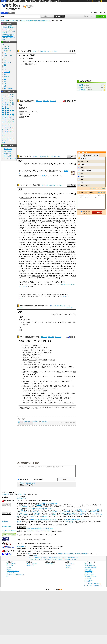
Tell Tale (27, 266)
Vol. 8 (22, 266)
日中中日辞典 (33, 1)
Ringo (55, 237)
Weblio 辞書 (97, 1)
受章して (35, 388)
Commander (55, 244)
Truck (40, 206)
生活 (5, 70)
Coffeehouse (33, 278)
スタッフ (25, 400)
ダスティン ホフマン (38, 353)
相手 (28, 384)
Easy (29, 209)
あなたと (28, 345)
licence (35, 555)
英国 (32, 372)
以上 (43, 322)
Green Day (51, 252)
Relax (73, 261)
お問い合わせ (50, 564)
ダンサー (29, 381)
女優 (27, 355)
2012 (22, 273)
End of (35, 213)
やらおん (83, 158)
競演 (43, 421)
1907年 (68, 376)
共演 (43, 176)
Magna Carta (71, 247)
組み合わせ (38, 384)
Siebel (22, 213)
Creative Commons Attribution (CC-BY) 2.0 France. (40, 528)
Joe (38, 259)
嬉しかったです (46, 350)
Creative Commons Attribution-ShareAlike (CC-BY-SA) (44, 520)
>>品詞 (60, 423)
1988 (23, 259)
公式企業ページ (70, 564)
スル (26, 62)
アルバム (35, 202)
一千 (29, 112)
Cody (61, 244)
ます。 (49, 388)
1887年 (29, 374)
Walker (54, 204)
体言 (19, 21)
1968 (58, 204)
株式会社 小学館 (21, 498)
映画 (24, 322)
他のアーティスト (50, 202)
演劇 (28, 322)
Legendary (25, 278)
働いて (37, 386)
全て (3, 44)
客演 (34, 421)
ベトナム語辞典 (89, 580)
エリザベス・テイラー (53, 367)
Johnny (69, 240)
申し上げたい (27, 388)
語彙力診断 (7, 156)
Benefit (38, 273)
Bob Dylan (70, 213)
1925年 (70, 367)
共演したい (37, 345)
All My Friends (25, 271)
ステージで (26, 364)
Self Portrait (62, 213)
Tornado (37, 237)
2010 (46, 271)
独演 (46, 421)
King (70, 266)
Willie (56, 230)
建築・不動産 (8, 63)
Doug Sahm (45, 237)
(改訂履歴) (39, 505)
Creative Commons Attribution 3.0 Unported (38, 531)
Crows (33, 259)
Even (44, 252)
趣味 (5, 74)
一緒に (30, 62)
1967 (39, 278)
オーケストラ (59, 403)
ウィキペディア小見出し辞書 (30, 185)
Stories (61, 228)
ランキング (50, 51)
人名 (5, 84)
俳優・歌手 (49, 62)
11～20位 (88, 155)
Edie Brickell (38, 261)
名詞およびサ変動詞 (27, 21)
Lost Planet (72, 244)
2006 (54, 266)
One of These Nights (48, 242)
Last (40, 264)
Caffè (59, 276)
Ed (47, 206)
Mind (23, 264)
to (71, 252)
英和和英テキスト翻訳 (28, 463)
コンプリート (84, 161)
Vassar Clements (26, 244)
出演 (50, 322)
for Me (29, 233)
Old (65, 223)
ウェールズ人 (27, 367)
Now (69, 206)
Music (23, 218)
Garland (24, 230)
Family (34, 268)
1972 (43, 221)
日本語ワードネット (22, 547)
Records (73, 223)
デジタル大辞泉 (26, 51)
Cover (52, 259)
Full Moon (56, 235)
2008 (66, 266)
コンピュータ (8, 51)
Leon (21, 254)
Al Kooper (40, 209)
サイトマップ (11, 573)
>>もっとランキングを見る (97, 188)
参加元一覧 (103, 13)
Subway (38, 225)
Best (65, 254)
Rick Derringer (44, 228)
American (33, 228)
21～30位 (95, 155)
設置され (57, 396)
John (64, 221)
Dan (67, 223)
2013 (63, 273)
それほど (44, 360)
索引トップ (36, 51)
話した (56, 388)
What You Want (66, 225)
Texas (32, 237)
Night (42, 225)
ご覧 (55, 386)
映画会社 (38, 400)
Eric (33, 221)
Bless (56, 268)
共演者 (33, 357)
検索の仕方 (10, 565)
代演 (37, 421)
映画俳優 (35, 367)
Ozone (48, 244)
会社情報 (68, 565)
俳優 (35, 322)
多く (30, 202)
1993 (44, 261)
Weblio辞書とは (11, 564)
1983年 (34, 374)
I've (35, 254)
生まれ (35, 372)
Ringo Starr (62, 237)
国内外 (29, 403)
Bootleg (70, 264)
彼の (73, 393)
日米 (26, 64)
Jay (27, 264)
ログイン (88, 1)
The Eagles (60, 242)
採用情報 (68, 567)
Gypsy (52, 216)
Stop (43, 206)
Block (57, 254)
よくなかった (51, 360)
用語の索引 (43, 51)
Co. (21, 242)
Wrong (31, 213)
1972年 (68, 381)
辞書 (4, 1)
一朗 (26, 108)
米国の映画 (26, 376)
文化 (5, 67)
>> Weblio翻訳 (101, 192)
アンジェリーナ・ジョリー (43, 398)
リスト (25, 204)
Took (56, 247)
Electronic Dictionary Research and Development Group (72, 554)
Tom (74, 206)
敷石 (28, 396)
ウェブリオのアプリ (32, 564)
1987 (33, 256)
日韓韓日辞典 (42, 1)
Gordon (22, 225)
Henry (42, 259)
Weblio (19, 521)
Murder (27, 259)
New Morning (26, 216)
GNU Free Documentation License (48, 503)
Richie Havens (62, 209)
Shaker (57, 259)
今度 (35, 348)
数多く (37, 403)
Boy (37, 228)
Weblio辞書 (24, 507)
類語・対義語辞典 (12, 1)
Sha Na (42, 218)
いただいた (60, 386)
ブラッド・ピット (28, 398)
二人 (58, 62)
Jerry (47, 204)
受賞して (42, 403)
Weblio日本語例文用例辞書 (30, 337)
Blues (72, 237)
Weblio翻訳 (88, 569)
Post (40, 256)
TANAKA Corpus (6, 527)
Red (69, 252)
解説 (55, 198)
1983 (65, 252)
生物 (5, 79)
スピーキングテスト (10, 158)
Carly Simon (63, 218)
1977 (21, 249)
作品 (68, 372)
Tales (38, 244)
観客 (43, 364)
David (47, 225)
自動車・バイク (8, 56)
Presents (21, 268)
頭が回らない (84, 186)
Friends (45, 256)
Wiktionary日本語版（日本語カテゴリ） (34, 306)
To (71, 225)
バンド (59, 202)
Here (33, 271)
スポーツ (6, 77)
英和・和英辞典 (23, 1)
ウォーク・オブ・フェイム (45, 396)
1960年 (33, 396)
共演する (35, 355)
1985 (31, 254)
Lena (62, 276)
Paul (57, 216)
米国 (24, 372)
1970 (46, 209)
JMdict (29, 554)
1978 (40, 252)
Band (70, 268)
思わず (82, 176)
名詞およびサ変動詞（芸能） (42, 21)
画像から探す (30, 565)
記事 (40, 198)
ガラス (27, 391)
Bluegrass (24, 240)
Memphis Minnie (60, 271)
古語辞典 (50, 1)
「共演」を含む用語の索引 (27, 483)
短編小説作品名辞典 (27, 101)
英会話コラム (8, 149)
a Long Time (62, 247)
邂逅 (82, 167)
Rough (58, 221)
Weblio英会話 (8, 151)
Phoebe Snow (47, 240)
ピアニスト (33, 360)
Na (45, 218)
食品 (5, 81)
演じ (34, 62)
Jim (37, 256)
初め (61, 398)
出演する (69, 62)
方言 (5, 86)
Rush (42, 211)
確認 (82, 180)
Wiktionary (69, 308)
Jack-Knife (46, 216)
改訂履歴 (71, 521)
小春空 (82, 164)
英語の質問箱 (8, 154)
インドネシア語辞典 (91, 576)
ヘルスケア (7, 72)
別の (66, 322)
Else (57, 233)
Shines (73, 240)
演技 (24, 357)
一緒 (46, 322)
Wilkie (73, 266)
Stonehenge (52, 209)
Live (20, 252)
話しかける (59, 364)
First (50, 271)
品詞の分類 (13, 21)
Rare (36, 266)
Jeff (50, 204)
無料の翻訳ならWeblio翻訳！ (30, 7)
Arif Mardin (40, 271)
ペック (25, 393)
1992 (72, 259)
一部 (20, 204)
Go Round (45, 264)
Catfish (49, 261)
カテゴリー (57, 157)
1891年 (63, 381)
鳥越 (23, 108)
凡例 (55, 51)
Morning (30, 261)
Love (26, 273)
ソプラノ (25, 360)
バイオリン (40, 391)
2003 (34, 264)
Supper (56, 261)
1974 (40, 240)
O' (69, 228)
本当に (40, 388)
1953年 (33, 393)
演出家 (35, 381)
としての (32, 384)
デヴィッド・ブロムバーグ (28, 198)
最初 (24, 396)
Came (53, 271)
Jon (60, 261)
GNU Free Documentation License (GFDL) (40, 508)
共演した (49, 353)
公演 (24, 362)
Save (43, 273)
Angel (67, 268)
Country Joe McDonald (41, 249)
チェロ (33, 391)
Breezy (56, 228)
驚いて (44, 388)
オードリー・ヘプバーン (55, 393)
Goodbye (26, 249)
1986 (61, 254)
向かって (48, 364)
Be (59, 225)
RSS (61, 590)
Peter (42, 235)
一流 (54, 403)
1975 (66, 242)
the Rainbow (42, 213)
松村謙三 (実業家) (86, 170)
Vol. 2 (25, 242)
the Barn (48, 273)
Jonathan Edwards (38, 233)
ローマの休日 (41, 393)
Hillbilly (71, 242)
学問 (5, 65)
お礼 (73, 386)
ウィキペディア (26, 157)
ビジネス (6, 46)
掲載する (31, 204)
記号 (4, 143)
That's (27, 235)
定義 (82, 183)
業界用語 (6, 48)
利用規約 (10, 569)
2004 (62, 264)
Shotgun (51, 230)
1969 (30, 206)
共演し (69, 393)
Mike (24, 223)
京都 (26, 112)
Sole (62, 268)
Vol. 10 (23, 276)
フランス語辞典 (89, 575)
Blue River (27, 221)
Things (60, 206)
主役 (42, 62)
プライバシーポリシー (13, 571)
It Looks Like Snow (34, 247)
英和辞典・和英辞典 (91, 567)
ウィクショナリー (30, 176)
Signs (32, 266)
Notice (66, 206)
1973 (25, 228)
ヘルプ (104, 1)
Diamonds (49, 221)
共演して (65, 202)
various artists (56, 273)
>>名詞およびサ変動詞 (69, 423)
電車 (5, 53)
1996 (68, 261)
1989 (46, 259)
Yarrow (46, 235)
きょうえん (27, 320)
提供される (62, 400)
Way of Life (69, 204)
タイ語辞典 (88, 578)
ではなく (39, 364)
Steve (69, 233)
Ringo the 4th (57, 249)
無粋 (82, 173)
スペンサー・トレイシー (42, 376)
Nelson (65, 230)
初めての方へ (95, 13)
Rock (42, 254)
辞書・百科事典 (8, 88)
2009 (52, 268)
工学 (5, 60)
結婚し (59, 372)
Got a (38, 254)
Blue (74, 252)
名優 (30, 64)
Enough (32, 235)
